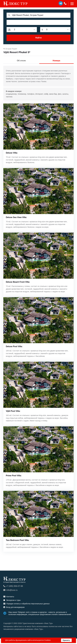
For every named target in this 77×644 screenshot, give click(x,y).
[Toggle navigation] (71, 4)
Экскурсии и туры (12, 606)
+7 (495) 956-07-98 (13, 592)
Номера (56, 61)
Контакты (9, 602)
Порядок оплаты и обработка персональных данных (26, 609)
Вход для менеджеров (14, 613)
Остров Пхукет (10, 49)
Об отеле (21, 61)
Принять (66, 640)
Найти (38, 38)
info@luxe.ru (10, 596)
